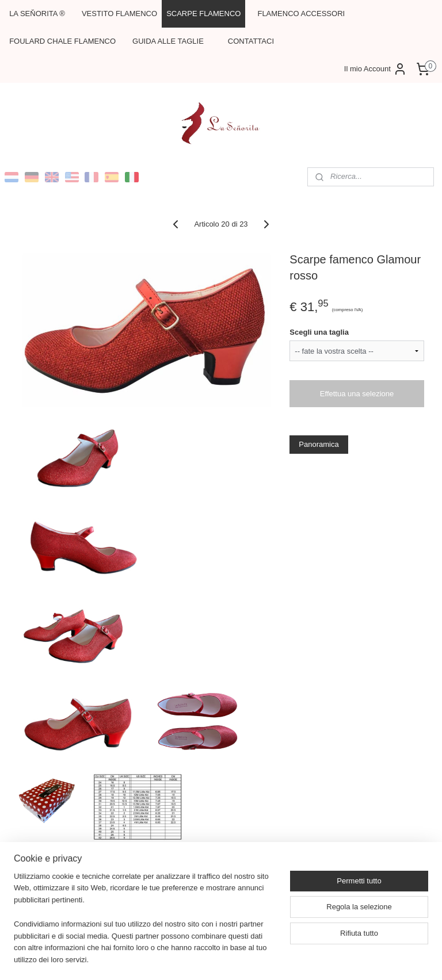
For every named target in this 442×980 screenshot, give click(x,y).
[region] (145, 925)
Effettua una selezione (357, 394)
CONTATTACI (251, 41)
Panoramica (319, 444)
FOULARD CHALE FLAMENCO (62, 41)
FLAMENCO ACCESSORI (301, 14)
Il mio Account (376, 69)
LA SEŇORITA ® (37, 14)
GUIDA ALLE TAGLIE (168, 41)
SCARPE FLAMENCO (203, 14)
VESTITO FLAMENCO (119, 14)
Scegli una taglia (319, 332)
